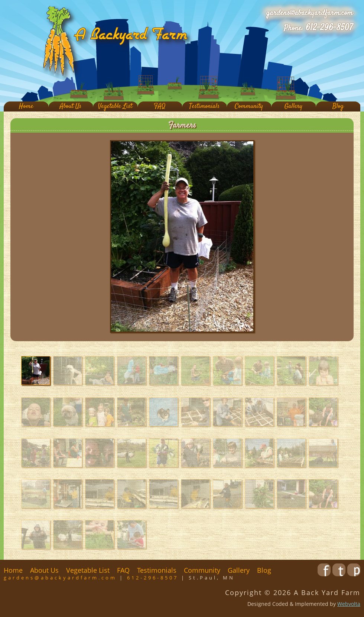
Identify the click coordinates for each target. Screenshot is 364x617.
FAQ (160, 106)
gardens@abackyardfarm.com (310, 13)
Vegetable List (115, 106)
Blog (338, 106)
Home (26, 106)
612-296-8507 (329, 28)
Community (249, 106)
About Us (71, 106)
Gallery (293, 106)
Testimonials (204, 106)
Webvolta (349, 604)
